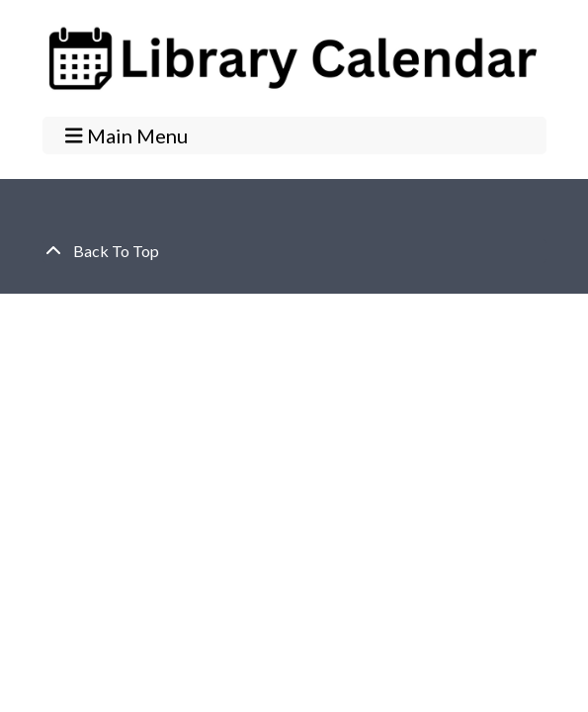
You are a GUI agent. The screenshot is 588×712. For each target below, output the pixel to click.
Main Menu (126, 135)
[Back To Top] (294, 251)
